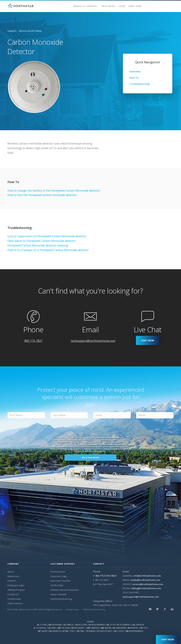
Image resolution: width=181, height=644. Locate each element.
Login (122, 6)
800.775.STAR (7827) (106, 576)
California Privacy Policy (94, 609)
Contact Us (13, 594)
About (11, 572)
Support (12, 31)
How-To (134, 78)
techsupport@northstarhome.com (93, 341)
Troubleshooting (139, 84)
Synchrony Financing (61, 599)
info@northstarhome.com (147, 576)
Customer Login (59, 576)
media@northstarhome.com (145, 580)
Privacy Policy (72, 609)
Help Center (109, 6)
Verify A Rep (135, 6)
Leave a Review (58, 594)
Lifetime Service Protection (65, 590)
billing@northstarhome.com (146, 588)
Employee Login (16, 585)
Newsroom (13, 576)
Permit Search (58, 572)
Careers (12, 581)
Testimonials (14, 599)
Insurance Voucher (60, 581)
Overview (135, 71)
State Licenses (15, 603)
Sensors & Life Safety (30, 31)
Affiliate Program (16, 590)
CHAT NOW (148, 340)
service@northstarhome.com (148, 584)
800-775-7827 (33, 341)
